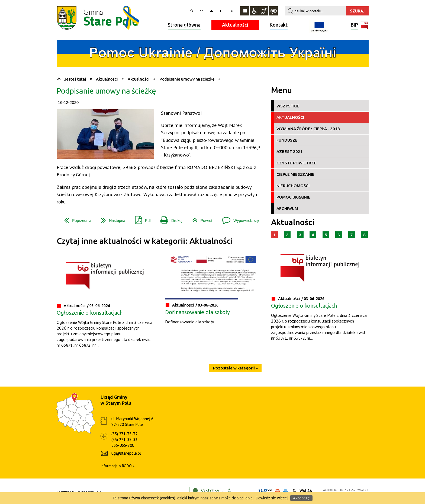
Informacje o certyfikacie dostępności (213, 492)
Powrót (200, 218)
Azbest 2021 (290, 151)
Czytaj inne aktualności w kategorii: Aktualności (145, 241)
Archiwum (287, 208)
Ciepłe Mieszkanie (295, 174)
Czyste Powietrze (296, 163)
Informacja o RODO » (118, 466)
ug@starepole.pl (126, 453)
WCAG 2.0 (363, 490)
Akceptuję (301, 498)
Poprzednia (76, 218)
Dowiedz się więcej (272, 498)
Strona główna (184, 25)
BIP (354, 25)
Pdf (141, 218)
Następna (111, 218)
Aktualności (235, 25)
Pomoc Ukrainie (293, 197)
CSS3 (352, 490)
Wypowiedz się (238, 218)
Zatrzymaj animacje (245, 11)
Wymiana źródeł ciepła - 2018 (308, 129)
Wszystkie (288, 106)
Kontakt (279, 25)
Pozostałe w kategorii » (235, 368)
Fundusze (287, 140)
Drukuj (169, 218)
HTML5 (342, 490)
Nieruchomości (293, 186)
